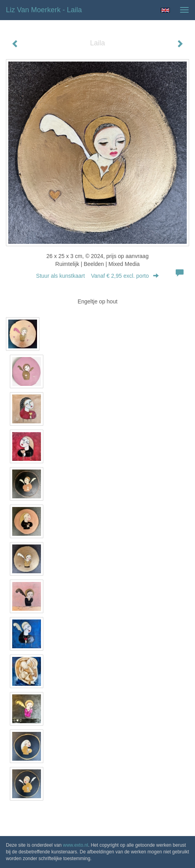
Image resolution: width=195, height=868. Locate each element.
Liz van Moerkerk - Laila (44, 10)
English (165, 10)
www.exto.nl (76, 845)
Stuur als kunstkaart (98, 276)
